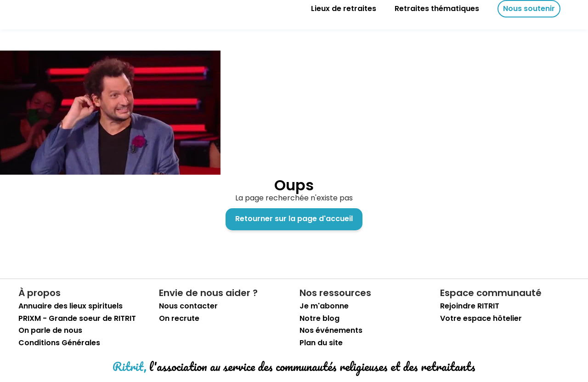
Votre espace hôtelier (481, 319)
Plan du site (321, 343)
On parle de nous (50, 331)
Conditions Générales (59, 343)
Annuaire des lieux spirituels (71, 306)
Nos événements (331, 331)
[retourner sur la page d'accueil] (37, 9)
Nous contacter (188, 306)
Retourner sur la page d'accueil (294, 219)
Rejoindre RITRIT (470, 306)
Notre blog (319, 319)
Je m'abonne (324, 306)
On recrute (179, 319)
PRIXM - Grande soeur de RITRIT (77, 319)
